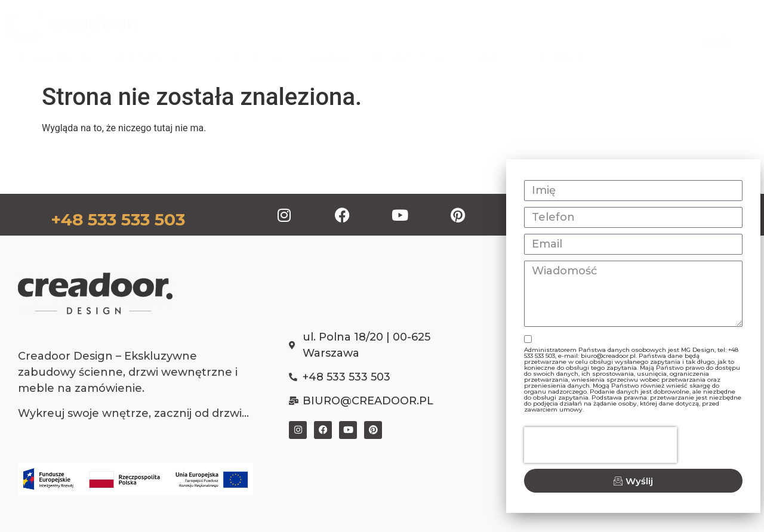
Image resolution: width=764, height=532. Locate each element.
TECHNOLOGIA (407, 58)
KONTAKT (562, 58)
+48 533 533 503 (118, 219)
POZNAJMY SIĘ (55, 58)
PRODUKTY (244, 58)
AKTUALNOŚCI (151, 58)
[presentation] (600, 445)
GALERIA (324, 58)
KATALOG (491, 58)
